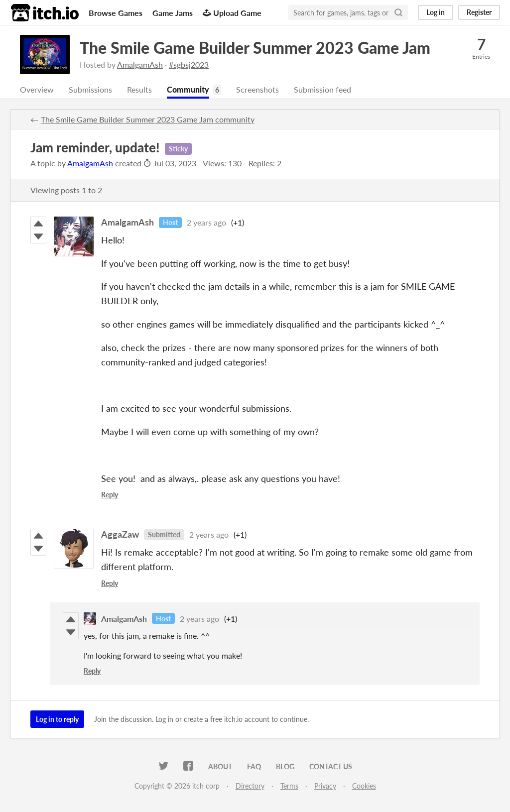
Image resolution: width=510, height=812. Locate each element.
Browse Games (116, 13)
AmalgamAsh (140, 64)
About (220, 766)
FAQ (254, 766)
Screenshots (257, 89)
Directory (250, 786)
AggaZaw (120, 534)
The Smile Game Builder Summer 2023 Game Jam (255, 48)
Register (479, 12)
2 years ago (206, 222)
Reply (110, 495)
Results (139, 89)
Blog (285, 766)
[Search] (398, 12)
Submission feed (322, 89)
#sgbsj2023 (189, 64)
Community (188, 89)
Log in (436, 12)
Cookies (364, 786)
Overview (37, 89)
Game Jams (173, 13)
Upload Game (232, 13)
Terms (289, 786)
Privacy (325, 786)
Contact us (331, 766)
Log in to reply (57, 719)
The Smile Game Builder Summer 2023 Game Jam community (148, 119)
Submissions (90, 89)
